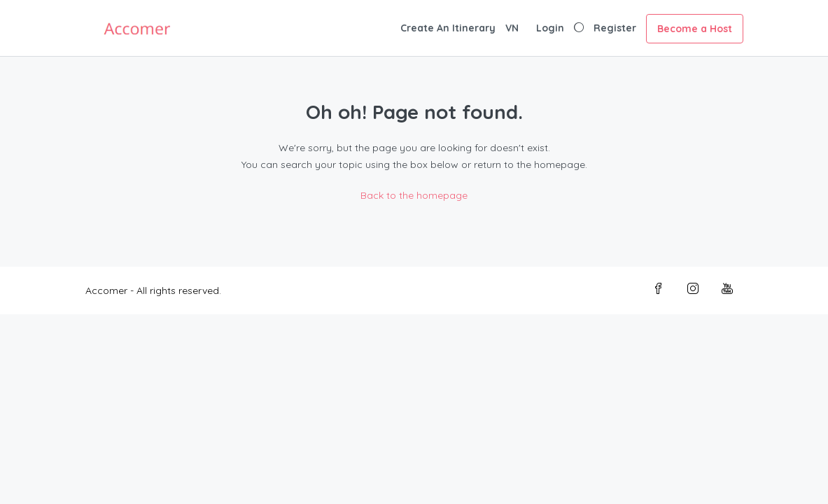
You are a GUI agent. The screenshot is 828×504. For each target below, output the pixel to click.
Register (615, 28)
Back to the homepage (414, 195)
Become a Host (695, 29)
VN (512, 28)
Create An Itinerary (448, 28)
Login (550, 28)
